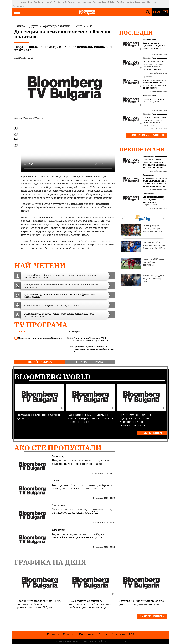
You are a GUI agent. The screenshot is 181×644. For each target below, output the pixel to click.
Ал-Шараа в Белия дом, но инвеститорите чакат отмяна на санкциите (155, 121)
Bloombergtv (38, 2)
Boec (144, 2)
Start (132, 2)
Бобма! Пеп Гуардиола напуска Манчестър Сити (143, 280)
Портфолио (87, 634)
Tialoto (64, 2)
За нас (103, 634)
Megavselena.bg (19, 6)
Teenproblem (87, 2)
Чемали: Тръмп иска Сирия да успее (154, 100)
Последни (136, 33)
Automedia (97, 2)
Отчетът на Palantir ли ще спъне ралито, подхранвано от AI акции (142, 602)
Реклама (69, 634)
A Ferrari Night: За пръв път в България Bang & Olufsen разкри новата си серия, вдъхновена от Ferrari (155, 183)
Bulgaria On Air (50, 2)
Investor (24, 2)
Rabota (113, 2)
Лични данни (95, 641)
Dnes (30, 2)
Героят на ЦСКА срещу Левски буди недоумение (143, 263)
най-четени (40, 265)
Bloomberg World (150, 40)
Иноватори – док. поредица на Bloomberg (38, 338)
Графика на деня (50, 562)
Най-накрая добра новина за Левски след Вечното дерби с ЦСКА (143, 247)
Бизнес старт (59, 456)
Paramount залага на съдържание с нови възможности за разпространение (154, 66)
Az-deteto (120, 2)
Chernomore (152, 2)
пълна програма (90, 362)
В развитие (147, 77)
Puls (79, 2)
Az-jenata (72, 2)
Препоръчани (142, 149)
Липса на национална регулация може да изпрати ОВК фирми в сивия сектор (155, 84)
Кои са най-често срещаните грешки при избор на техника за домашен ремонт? (154, 164)
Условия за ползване (64, 641)
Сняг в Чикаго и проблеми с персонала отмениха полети (155, 46)
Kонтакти (118, 634)
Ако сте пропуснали (58, 448)
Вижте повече (152, 433)
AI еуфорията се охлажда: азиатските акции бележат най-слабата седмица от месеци (90, 604)
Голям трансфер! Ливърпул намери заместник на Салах (141, 230)
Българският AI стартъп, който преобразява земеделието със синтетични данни (83, 487)
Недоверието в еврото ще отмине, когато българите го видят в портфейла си (81, 462)
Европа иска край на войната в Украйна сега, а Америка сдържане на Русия (80, 536)
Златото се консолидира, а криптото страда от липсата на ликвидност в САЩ (83, 511)
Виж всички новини (146, 135)
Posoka (138, 2)
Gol (59, 2)
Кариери (53, 634)
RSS (132, 634)
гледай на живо (39, 362)
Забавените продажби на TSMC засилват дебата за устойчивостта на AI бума (39, 604)
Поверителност (81, 641)
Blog (127, 2)
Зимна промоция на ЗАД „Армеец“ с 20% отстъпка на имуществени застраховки (154, 202)
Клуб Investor (59, 505)
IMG (17, 2)
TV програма (41, 325)
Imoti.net (106, 2)
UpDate (56, 481)
